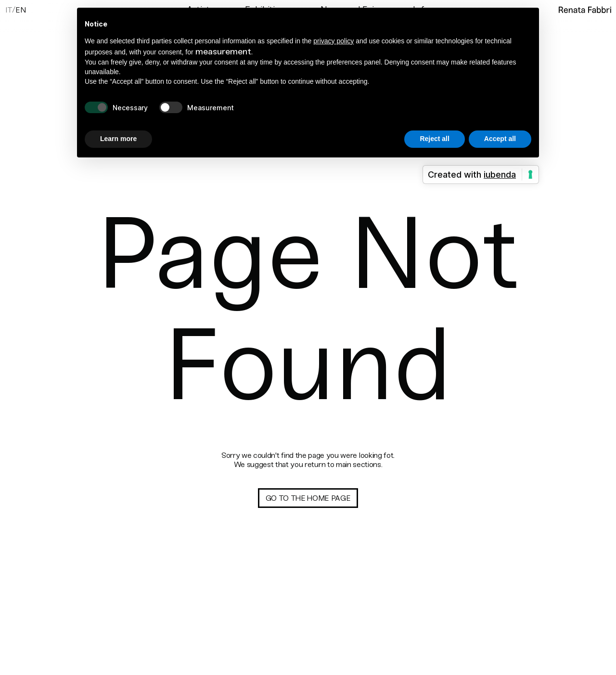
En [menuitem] (20, 10)
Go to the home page (308, 498)
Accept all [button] (500, 139)
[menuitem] (9, 9)
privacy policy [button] (334, 41)
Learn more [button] (118, 139)
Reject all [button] (434, 139)
